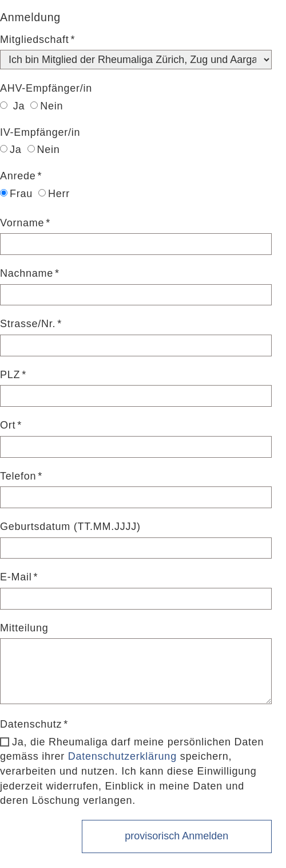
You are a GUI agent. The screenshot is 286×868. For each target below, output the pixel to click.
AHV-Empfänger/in (46, 88)
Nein (47, 106)
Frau (16, 194)
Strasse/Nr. (28, 324)
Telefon (18, 476)
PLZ (10, 375)
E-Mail (16, 577)
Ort (8, 425)
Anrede (18, 176)
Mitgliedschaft (35, 40)
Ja (12, 106)
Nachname (27, 273)
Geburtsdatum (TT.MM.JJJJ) (70, 527)
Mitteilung (24, 628)
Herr (54, 194)
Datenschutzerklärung (122, 756)
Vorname (22, 223)
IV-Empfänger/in (40, 132)
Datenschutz (31, 724)
